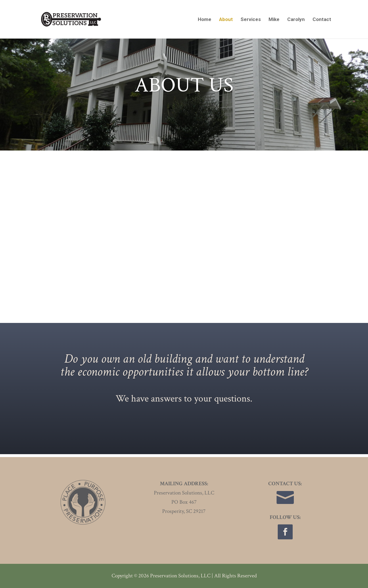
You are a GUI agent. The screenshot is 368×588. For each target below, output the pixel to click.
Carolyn (296, 20)
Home (205, 20)
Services (251, 20)
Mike (274, 20)
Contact (322, 20)
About (226, 20)
